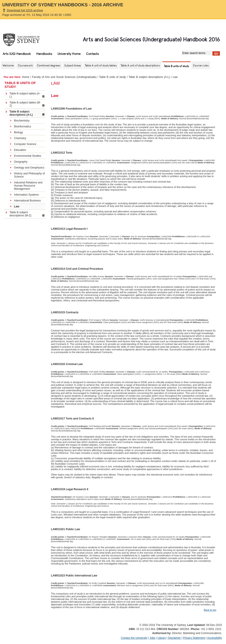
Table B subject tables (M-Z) (25, 104)
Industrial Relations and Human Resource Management (28, 186)
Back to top (210, 610)
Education (20, 150)
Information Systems (26, 195)
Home (26, 77)
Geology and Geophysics (29, 168)
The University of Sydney (26, 40)
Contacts (92, 54)
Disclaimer (174, 638)
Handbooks (44, 54)
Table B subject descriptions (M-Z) (20, 214)
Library (162, 638)
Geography (21, 162)
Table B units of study (113, 77)
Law (17, 206)
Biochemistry (22, 121)
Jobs (153, 638)
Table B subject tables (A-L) (25, 95)
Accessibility (215, 638)
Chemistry (20, 138)
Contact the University (134, 638)
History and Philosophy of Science (29, 175)
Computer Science (25, 144)
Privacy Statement (194, 638)
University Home (69, 54)
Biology (18, 132)
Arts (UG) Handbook (17, 54)
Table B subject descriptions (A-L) (149, 77)
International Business (27, 201)
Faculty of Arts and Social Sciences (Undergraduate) (64, 77)
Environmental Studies (28, 156)
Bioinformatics (23, 126)
